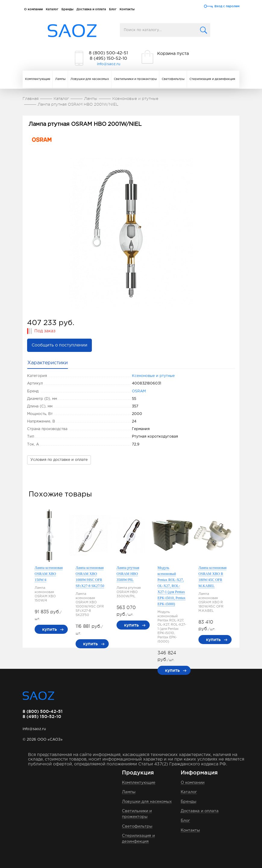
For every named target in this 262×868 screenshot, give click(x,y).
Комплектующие (38, 79)
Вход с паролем (227, 6)
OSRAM (139, 391)
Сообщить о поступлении (59, 345)
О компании (33, 9)
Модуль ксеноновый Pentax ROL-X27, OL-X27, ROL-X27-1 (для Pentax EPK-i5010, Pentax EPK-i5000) (172, 586)
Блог (113, 9)
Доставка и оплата (91, 9)
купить (50, 629)
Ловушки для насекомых (90, 79)
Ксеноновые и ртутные (153, 376)
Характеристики (48, 363)
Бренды (67, 9)
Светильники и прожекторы (135, 79)
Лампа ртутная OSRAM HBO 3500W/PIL (128, 574)
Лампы (60, 79)
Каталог (52, 9)
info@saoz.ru (109, 64)
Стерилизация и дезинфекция (212, 79)
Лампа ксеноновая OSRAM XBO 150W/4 (49, 574)
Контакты (127, 9)
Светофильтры (173, 79)
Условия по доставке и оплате (59, 460)
